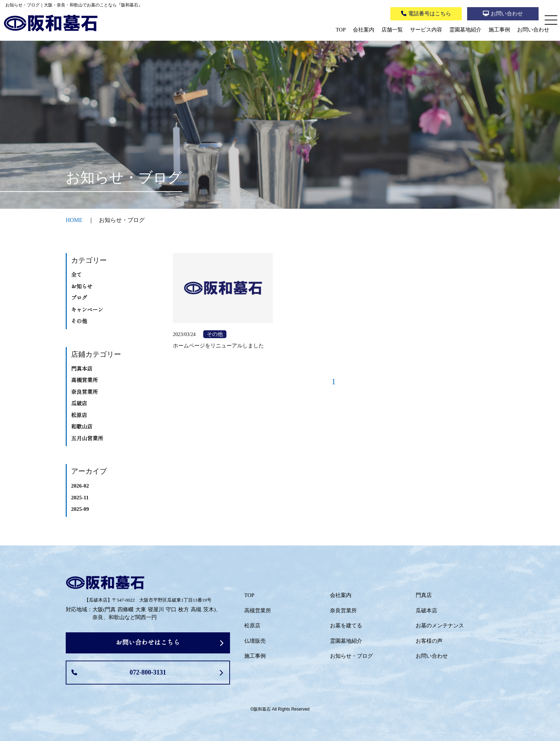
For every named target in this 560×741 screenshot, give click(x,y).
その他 (79, 321)
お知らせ (82, 287)
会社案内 (364, 30)
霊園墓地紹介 (465, 30)
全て (76, 275)
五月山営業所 (87, 439)
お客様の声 (429, 641)
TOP (341, 30)
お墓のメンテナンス (440, 626)
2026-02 (80, 486)
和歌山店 (82, 427)
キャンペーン (87, 310)
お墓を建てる (346, 626)
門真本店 (82, 369)
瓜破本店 (426, 611)
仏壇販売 (255, 641)
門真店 (424, 595)
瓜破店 (79, 404)
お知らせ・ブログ (351, 656)
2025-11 (80, 498)
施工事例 (499, 30)
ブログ (79, 298)
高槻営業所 (84, 380)
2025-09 (80, 509)
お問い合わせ (533, 30)
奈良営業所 (84, 392)
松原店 (79, 415)
